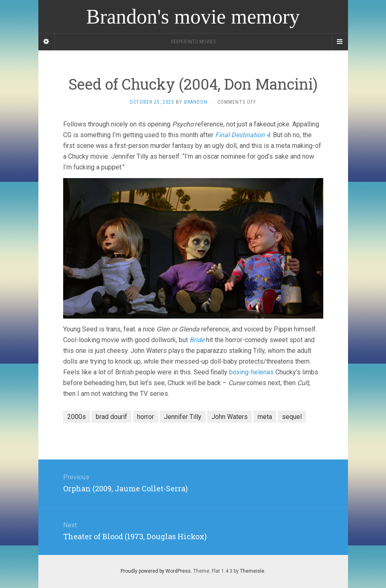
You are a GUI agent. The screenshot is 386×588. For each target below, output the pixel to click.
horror (146, 417)
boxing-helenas (251, 372)
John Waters (230, 417)
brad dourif (111, 417)
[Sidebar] (47, 42)
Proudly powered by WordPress (156, 571)
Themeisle (252, 571)
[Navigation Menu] (340, 42)
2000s (77, 417)
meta (265, 417)
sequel (292, 417)
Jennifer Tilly (183, 417)
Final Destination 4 (243, 135)
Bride (197, 340)
